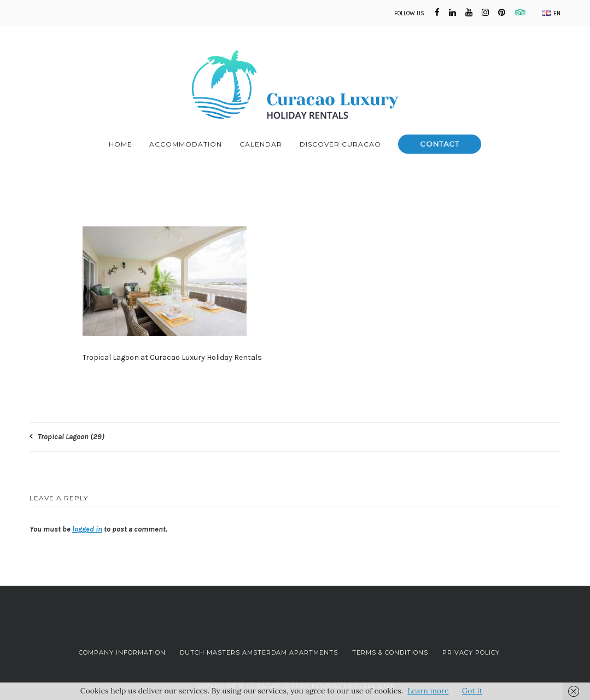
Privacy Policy (471, 652)
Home (121, 144)
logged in (87, 529)
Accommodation (186, 144)
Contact (440, 144)
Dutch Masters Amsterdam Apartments (259, 652)
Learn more (428, 691)
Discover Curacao (340, 144)
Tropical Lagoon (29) (71, 437)
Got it (472, 691)
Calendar (261, 144)
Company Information (122, 652)
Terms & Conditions (390, 652)
